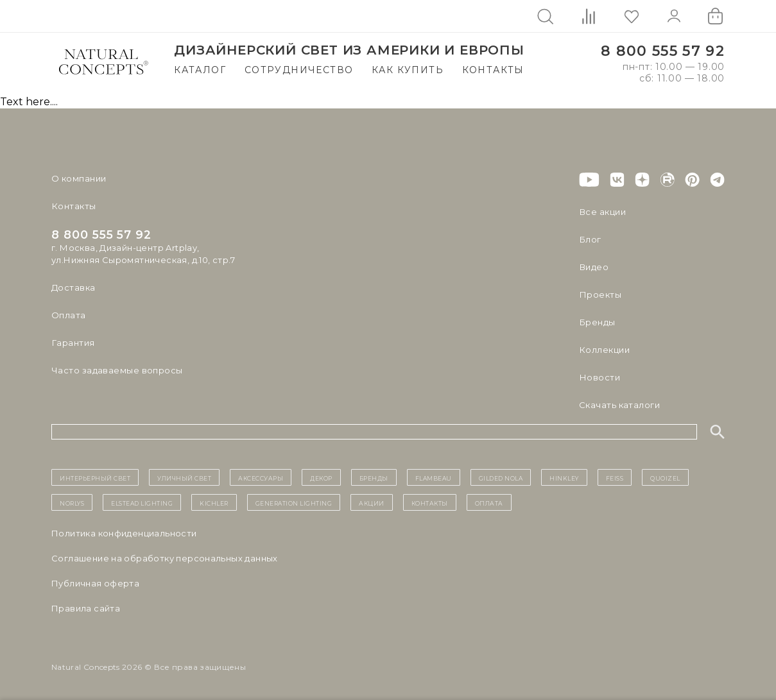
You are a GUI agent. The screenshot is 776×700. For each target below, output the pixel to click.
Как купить (408, 70)
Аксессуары (261, 477)
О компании (79, 178)
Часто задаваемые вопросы (116, 370)
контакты (430, 502)
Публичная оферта (95, 583)
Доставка (73, 287)
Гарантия (73, 343)
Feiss (615, 477)
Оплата (68, 315)
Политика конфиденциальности (124, 533)
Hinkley (564, 477)
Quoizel (665, 477)
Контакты (493, 70)
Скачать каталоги (619, 405)
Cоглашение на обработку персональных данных (165, 558)
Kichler (214, 502)
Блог (590, 239)
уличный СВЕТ (184, 477)
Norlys (72, 502)
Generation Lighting (294, 502)
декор (321, 477)
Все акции (602, 212)
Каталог (200, 70)
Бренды (597, 322)
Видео (593, 267)
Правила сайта (86, 608)
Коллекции (604, 350)
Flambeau (434, 477)
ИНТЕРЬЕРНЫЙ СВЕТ (95, 477)
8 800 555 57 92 (663, 51)
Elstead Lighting (142, 502)
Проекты (600, 295)
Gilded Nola (501, 477)
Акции (372, 502)
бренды (374, 477)
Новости (599, 377)
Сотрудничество (299, 70)
